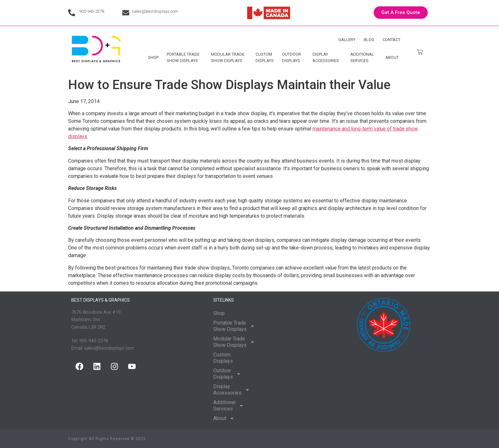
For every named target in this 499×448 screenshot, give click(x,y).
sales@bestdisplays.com (155, 11)
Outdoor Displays (293, 57)
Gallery (347, 40)
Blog (369, 40)
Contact (391, 40)
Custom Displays (265, 57)
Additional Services (364, 57)
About (394, 58)
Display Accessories (327, 57)
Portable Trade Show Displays (185, 57)
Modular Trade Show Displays (229, 57)
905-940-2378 (92, 11)
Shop (153, 57)
